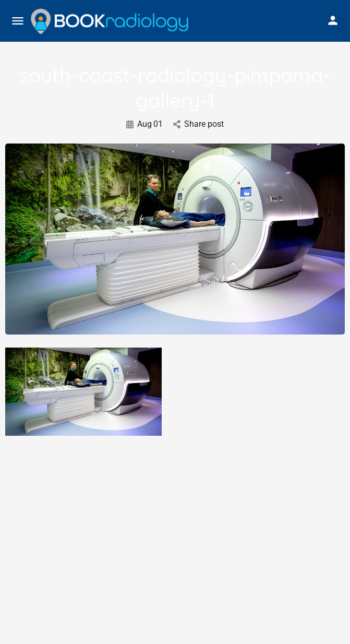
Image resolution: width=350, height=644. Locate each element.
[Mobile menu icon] (18, 21)
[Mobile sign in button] (333, 20)
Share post (198, 124)
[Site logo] (111, 21)
